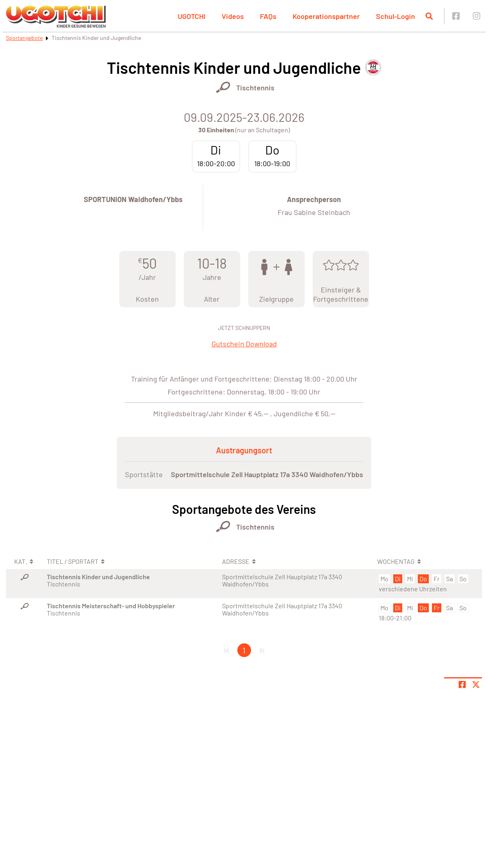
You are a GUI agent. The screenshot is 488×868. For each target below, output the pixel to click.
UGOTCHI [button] (192, 16)
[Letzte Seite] (262, 650)
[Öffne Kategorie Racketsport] (223, 87)
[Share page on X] (476, 684)
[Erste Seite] (226, 650)
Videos (233, 16)
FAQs (268, 16)
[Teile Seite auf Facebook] (462, 684)
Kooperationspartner (326, 16)
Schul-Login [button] (396, 16)
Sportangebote (24, 38)
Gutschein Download (244, 344)
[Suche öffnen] (429, 16)
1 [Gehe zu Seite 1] (244, 650)
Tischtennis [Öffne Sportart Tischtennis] (255, 88)
